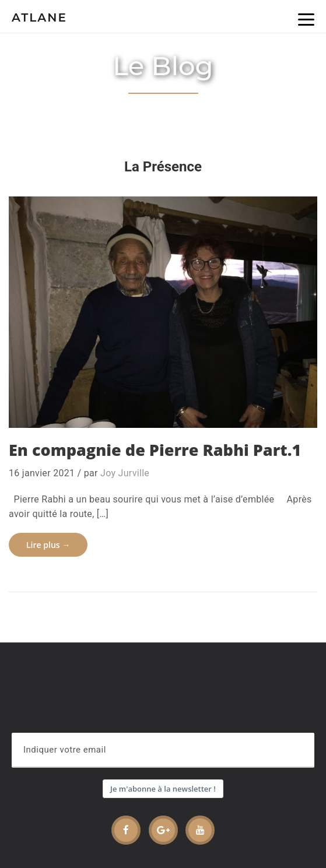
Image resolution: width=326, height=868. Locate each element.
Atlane (39, 17)
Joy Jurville (125, 473)
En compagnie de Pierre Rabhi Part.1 (155, 450)
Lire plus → (48, 545)
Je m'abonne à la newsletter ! (163, 789)
